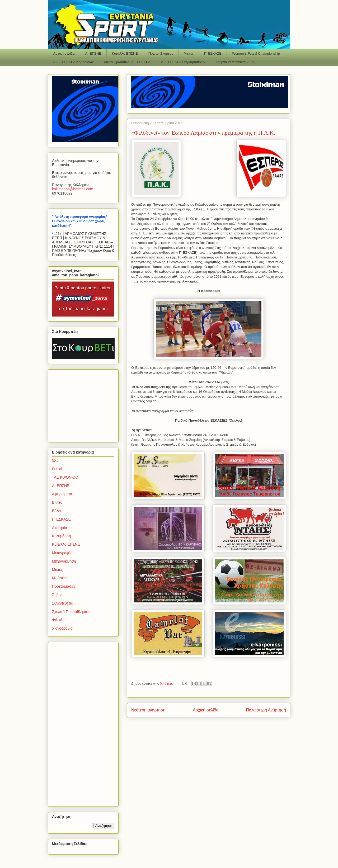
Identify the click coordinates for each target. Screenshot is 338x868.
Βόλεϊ (56, 511)
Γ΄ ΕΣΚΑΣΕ (213, 53)
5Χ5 (55, 460)
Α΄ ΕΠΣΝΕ (93, 53)
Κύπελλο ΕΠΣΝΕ (125, 53)
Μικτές (189, 53)
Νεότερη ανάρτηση (148, 710)
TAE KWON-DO (65, 477)
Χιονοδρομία (62, 628)
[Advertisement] (85, 404)
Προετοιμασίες (64, 586)
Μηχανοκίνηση (64, 561)
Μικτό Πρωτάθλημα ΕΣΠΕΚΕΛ (127, 62)
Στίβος (57, 595)
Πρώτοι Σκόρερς (161, 53)
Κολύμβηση (61, 536)
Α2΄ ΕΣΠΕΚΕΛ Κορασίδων (74, 62)
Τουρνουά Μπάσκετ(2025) (236, 62)
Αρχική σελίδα (64, 53)
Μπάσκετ (60, 578)
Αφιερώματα (62, 494)
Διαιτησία (60, 528)
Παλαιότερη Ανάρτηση (266, 710)
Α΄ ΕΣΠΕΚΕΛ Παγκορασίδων (183, 62)
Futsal (57, 469)
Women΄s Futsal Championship (256, 53)
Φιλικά (57, 620)
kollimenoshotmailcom (73, 189)
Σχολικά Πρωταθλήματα (71, 612)
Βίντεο (57, 502)
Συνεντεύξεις (62, 603)
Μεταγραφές (62, 553)
